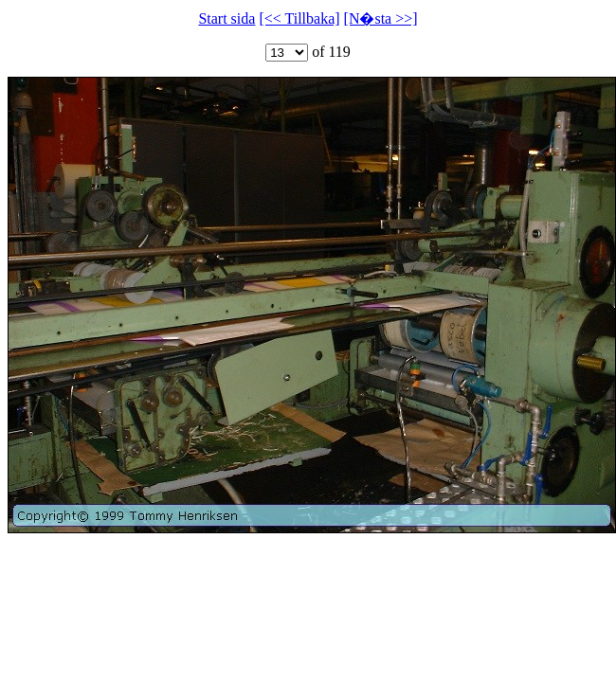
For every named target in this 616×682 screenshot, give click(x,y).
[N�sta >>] (381, 18)
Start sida (226, 18)
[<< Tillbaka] (299, 18)
